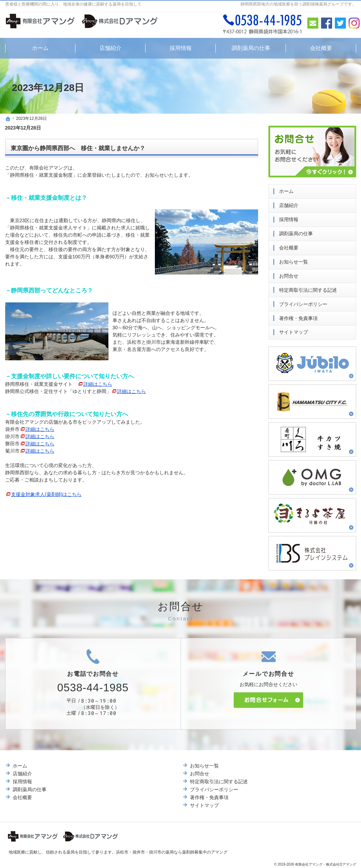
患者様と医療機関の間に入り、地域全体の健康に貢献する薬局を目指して (73, 4)
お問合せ (289, 274)
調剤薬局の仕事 (296, 232)
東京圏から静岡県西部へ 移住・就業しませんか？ (78, 148)
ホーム (286, 190)
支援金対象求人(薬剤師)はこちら (46, 494)
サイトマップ (294, 331)
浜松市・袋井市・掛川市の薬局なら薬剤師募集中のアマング (172, 852)
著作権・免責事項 (298, 317)
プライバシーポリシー (303, 302)
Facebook (327, 23)
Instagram (354, 23)
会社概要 (289, 246)
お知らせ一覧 (294, 260)
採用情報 (289, 218)
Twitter (340, 23)
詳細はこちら (98, 384)
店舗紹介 (289, 204)
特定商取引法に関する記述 (308, 288)
